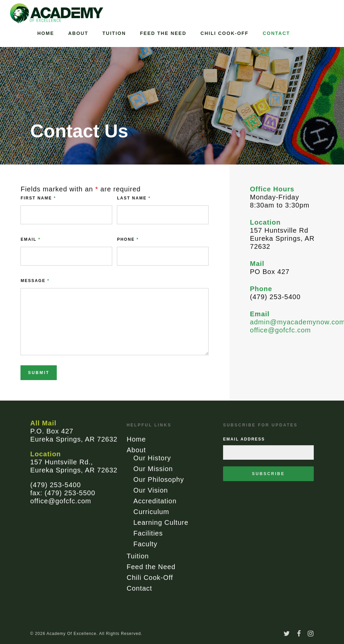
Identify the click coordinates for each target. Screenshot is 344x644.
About (78, 33)
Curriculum (151, 512)
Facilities (148, 533)
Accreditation (155, 501)
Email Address (244, 439)
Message (35, 281)
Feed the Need (163, 33)
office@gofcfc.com (280, 330)
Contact (276, 33)
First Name (38, 198)
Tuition (114, 33)
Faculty (145, 544)
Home (46, 33)
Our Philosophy (159, 479)
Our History (152, 458)
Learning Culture (161, 522)
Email (30, 239)
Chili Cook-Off (225, 33)
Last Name (134, 198)
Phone (128, 239)
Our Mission (153, 469)
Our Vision (151, 490)
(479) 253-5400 (56, 485)
